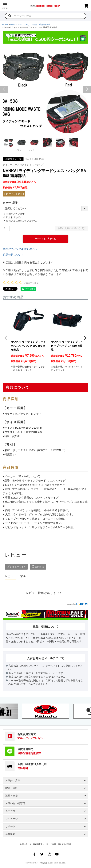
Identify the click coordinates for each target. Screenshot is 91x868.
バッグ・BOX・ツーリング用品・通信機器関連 (30, 25)
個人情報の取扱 (65, 844)
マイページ (12, 819)
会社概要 (10, 834)
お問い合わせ (26, 844)
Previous (4, 89)
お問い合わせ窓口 (15, 803)
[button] (6, 338)
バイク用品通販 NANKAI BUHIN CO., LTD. (51, 863)
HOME (5, 25)
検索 (10, 16)
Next (87, 89)
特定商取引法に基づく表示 (45, 844)
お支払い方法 (13, 780)
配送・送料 (12, 788)
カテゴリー (12, 811)
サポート (10, 826)
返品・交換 (12, 796)
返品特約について (14, 255)
